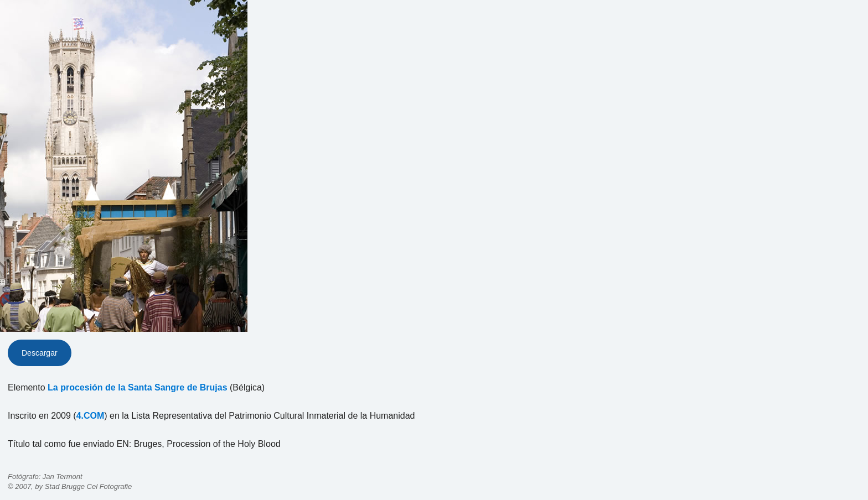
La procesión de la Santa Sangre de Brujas (138, 387)
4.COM (91, 416)
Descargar (40, 353)
